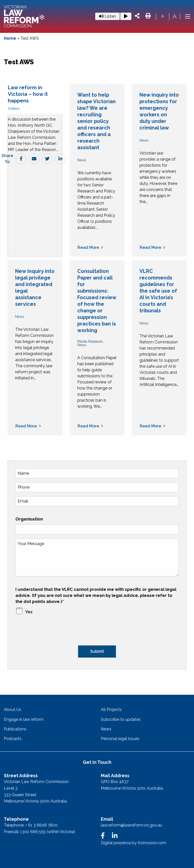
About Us (13, 710)
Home (10, 38)
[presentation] (54, 631)
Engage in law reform (24, 719)
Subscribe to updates (121, 719)
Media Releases (90, 341)
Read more (88, 248)
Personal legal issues (120, 739)
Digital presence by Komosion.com (134, 843)
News (82, 160)
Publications (15, 729)
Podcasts (13, 739)
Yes (29, 612)
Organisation (29, 519)
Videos (14, 108)
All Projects (111, 710)
